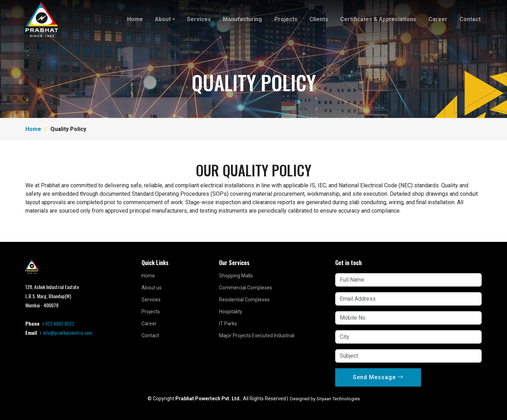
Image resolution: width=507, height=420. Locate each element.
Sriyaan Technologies (338, 399)
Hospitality (231, 312)
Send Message (378, 377)
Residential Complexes (244, 300)
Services (200, 19)
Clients (319, 19)
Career (438, 19)
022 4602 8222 (60, 323)
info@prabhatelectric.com (67, 333)
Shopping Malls (236, 276)
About (164, 19)
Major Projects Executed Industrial (257, 336)
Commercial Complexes (246, 288)
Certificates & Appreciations (378, 19)
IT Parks (228, 324)
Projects (286, 19)
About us (152, 288)
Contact (470, 19)
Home (136, 19)
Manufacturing (243, 19)
